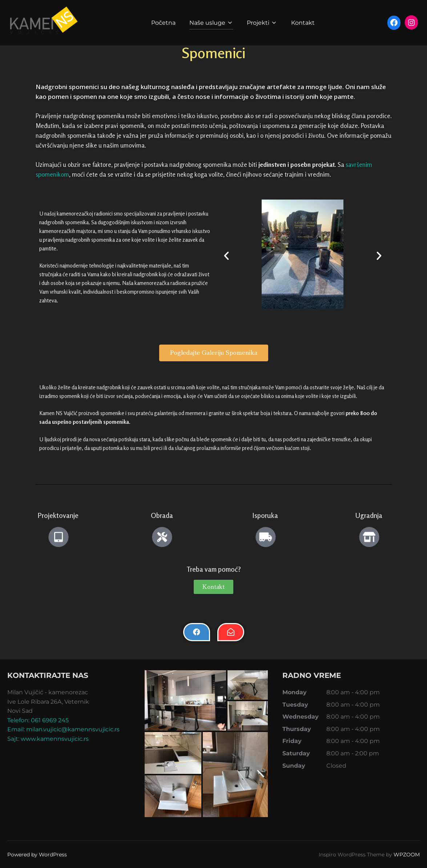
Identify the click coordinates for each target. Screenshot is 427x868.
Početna (163, 23)
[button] (226, 274)
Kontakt (303, 23)
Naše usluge (211, 23)
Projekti (262, 23)
